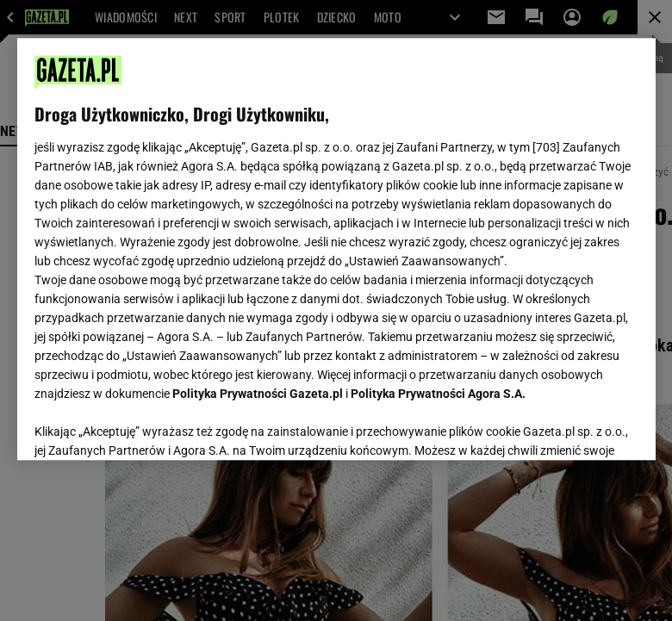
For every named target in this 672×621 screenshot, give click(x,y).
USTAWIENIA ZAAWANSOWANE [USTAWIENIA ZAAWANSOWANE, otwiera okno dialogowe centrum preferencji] (147, 425)
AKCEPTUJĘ (579, 426)
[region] (336, 249)
